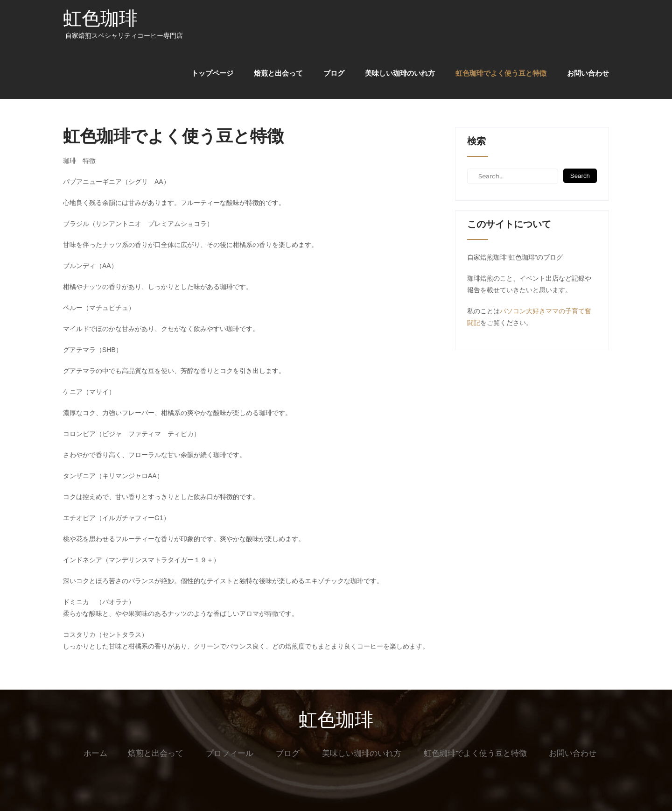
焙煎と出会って (278, 73)
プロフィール (230, 753)
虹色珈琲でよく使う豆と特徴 (501, 73)
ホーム (95, 753)
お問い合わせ (588, 73)
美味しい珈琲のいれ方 (400, 73)
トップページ (212, 73)
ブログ (334, 73)
